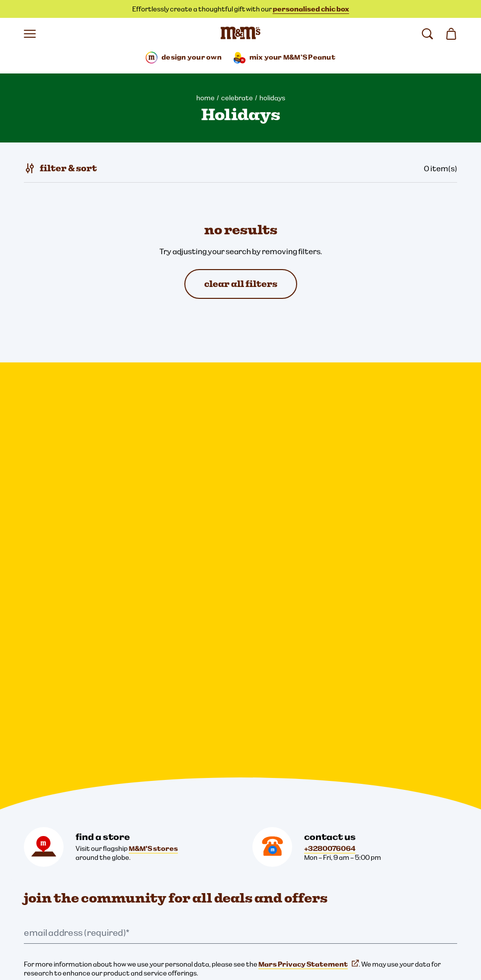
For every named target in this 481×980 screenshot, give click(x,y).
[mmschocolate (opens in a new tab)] (153, 733)
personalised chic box (311, 9)
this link (86, 575)
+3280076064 (330, 416)
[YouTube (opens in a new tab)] (123, 733)
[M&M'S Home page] (240, 34)
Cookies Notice (53, 867)
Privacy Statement (60, 833)
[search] (427, 34)
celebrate (237, 98)
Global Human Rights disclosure (79, 917)
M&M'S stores (153, 416)
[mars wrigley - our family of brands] (54, 789)
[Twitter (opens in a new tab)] (93, 733)
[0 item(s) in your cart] (451, 34)
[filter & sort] (60, 168)
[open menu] (30, 34)
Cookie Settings (49, 816)
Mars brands (84, 566)
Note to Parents (55, 901)
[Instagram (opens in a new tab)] (34, 733)
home (205, 98)
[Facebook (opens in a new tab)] (64, 733)
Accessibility (49, 884)
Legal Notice (49, 850)
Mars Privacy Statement (309, 531)
